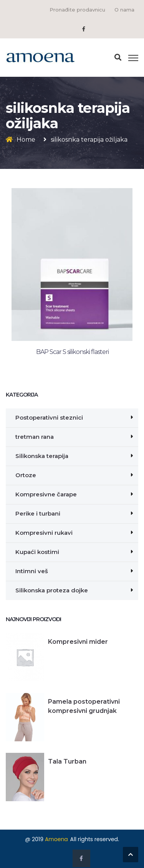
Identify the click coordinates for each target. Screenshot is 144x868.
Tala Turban (67, 761)
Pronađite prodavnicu (77, 10)
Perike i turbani (38, 513)
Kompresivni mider (78, 642)
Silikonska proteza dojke (52, 590)
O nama (124, 10)
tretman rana (35, 437)
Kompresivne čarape (46, 494)
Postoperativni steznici (49, 417)
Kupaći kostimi (37, 552)
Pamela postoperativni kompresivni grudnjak (84, 706)
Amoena (56, 839)
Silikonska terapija (42, 456)
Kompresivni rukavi (44, 533)
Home (26, 140)
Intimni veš (32, 571)
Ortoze (26, 475)
